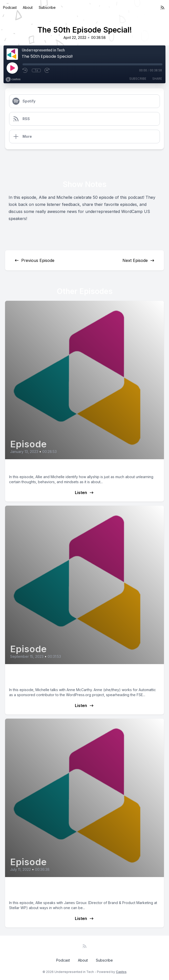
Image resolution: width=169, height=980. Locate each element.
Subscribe (47, 7)
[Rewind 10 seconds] (25, 70)
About (28, 7)
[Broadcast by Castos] (13, 79)
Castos (121, 972)
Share (157, 79)
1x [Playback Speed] (36, 70)
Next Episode (139, 260)
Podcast (10, 7)
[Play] (12, 68)
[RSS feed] (162, 8)
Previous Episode (34, 260)
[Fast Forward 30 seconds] (47, 70)
